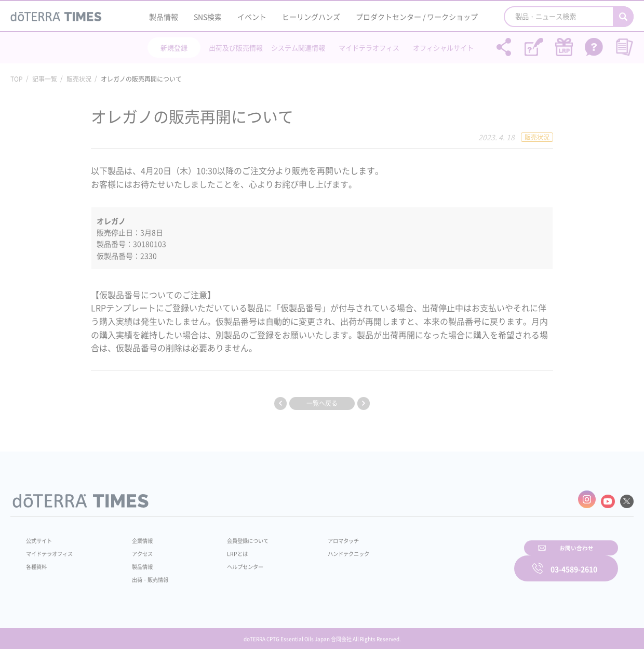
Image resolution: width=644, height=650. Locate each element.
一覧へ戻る (322, 403)
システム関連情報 (298, 48)
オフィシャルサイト (443, 48)
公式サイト (42, 537)
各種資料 (38, 563)
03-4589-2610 (574, 561)
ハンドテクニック (327, 550)
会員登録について (235, 537)
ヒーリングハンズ (311, 17)
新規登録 (174, 48)
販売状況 (79, 79)
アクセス (137, 550)
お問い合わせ (454, 561)
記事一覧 (45, 79)
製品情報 (164, 17)
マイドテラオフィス (369, 48)
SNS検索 (208, 17)
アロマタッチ (320, 537)
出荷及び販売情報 (236, 48)
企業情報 (137, 537)
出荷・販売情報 (146, 576)
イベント (252, 17)
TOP (17, 79)
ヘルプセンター (232, 563)
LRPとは (222, 550)
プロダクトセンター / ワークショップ (417, 17)
